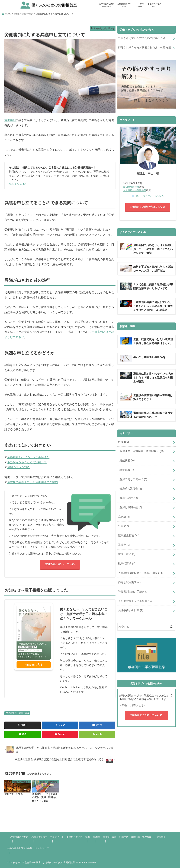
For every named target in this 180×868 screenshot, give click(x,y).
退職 (123, 527)
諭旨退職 (127, 471)
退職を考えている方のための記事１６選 (142, 38)
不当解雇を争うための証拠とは (27, 462)
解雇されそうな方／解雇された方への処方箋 (144, 48)
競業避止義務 (129, 536)
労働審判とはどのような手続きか (28, 457)
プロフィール (139, 5)
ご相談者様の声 (124, 5)
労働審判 (10, 120)
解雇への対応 (129, 499)
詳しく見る (17, 184)
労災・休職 (127, 555)
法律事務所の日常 (131, 610)
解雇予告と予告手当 (133, 480)
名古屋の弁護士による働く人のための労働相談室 (50, 862)
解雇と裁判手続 (131, 508)
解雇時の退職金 (131, 490)
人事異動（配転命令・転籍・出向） (141, 573)
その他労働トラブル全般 (135, 601)
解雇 (123, 443)
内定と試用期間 (129, 583)
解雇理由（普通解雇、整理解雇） (142, 452)
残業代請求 (127, 564)
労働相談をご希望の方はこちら (148, 207)
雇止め (124, 517)
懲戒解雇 (128, 462)
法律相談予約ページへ (60, 564)
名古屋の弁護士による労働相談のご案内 (33, 482)
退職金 (124, 545)
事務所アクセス (154, 5)
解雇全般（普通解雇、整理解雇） (136, 837)
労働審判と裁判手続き (19, 713)
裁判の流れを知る (18, 467)
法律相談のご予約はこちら (146, 715)
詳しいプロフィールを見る (150, 196)
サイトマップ (42, 848)
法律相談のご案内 (107, 5)
